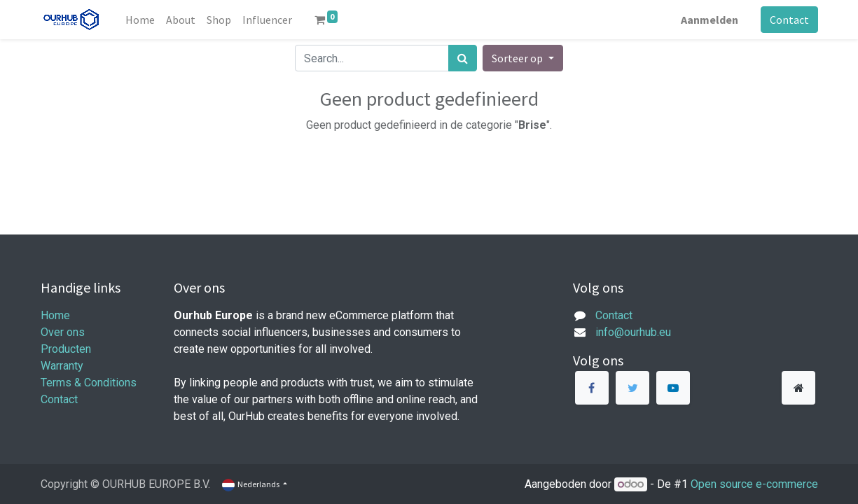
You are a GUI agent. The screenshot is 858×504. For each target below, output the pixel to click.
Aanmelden (710, 20)
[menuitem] (140, 20)
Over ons (63, 332)
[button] (523, 58)
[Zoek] (463, 58)
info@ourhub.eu (633, 332)
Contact (789, 20)
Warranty (62, 366)
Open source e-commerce (754, 484)
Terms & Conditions (89, 383)
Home (55, 315)
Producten (66, 349)
